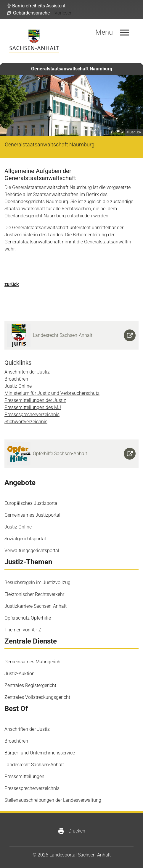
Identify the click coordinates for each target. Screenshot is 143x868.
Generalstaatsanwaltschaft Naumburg (72, 69)
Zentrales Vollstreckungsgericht (37, 697)
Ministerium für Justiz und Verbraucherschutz (52, 393)
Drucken (71, 831)
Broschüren (16, 379)
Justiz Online (18, 386)
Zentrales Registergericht (30, 685)
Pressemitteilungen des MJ (33, 407)
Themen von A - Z (23, 630)
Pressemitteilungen (24, 776)
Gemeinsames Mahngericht (33, 662)
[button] (36, 6)
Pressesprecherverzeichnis (32, 414)
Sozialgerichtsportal (25, 539)
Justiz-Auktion (20, 674)
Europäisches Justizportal (32, 503)
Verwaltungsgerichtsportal (32, 551)
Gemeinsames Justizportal (32, 515)
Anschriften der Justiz (27, 372)
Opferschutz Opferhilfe (28, 618)
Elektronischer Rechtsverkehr (34, 594)
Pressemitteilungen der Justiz (35, 400)
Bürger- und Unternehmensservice (40, 753)
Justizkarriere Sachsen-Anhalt (36, 606)
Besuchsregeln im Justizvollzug (37, 582)
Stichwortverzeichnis (26, 422)
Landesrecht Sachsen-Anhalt (34, 765)
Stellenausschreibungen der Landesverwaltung (53, 800)
